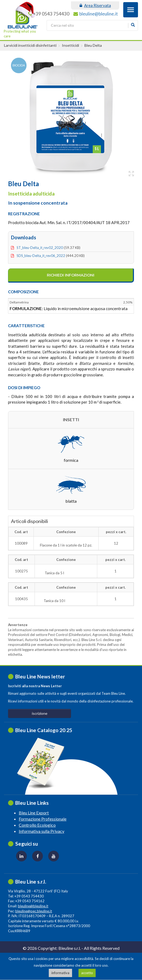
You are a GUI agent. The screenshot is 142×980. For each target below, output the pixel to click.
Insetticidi (70, 45)
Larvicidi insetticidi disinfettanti (30, 45)
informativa (60, 973)
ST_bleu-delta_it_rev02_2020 (40, 248)
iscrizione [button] (40, 713)
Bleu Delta (93, 45)
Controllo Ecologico (37, 825)
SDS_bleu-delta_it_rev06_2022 (41, 256)
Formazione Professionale (43, 819)
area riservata (95, 5)
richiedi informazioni (71, 275)
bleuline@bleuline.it (99, 14)
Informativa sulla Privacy (42, 831)
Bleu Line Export (34, 813)
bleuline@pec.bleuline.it (34, 911)
